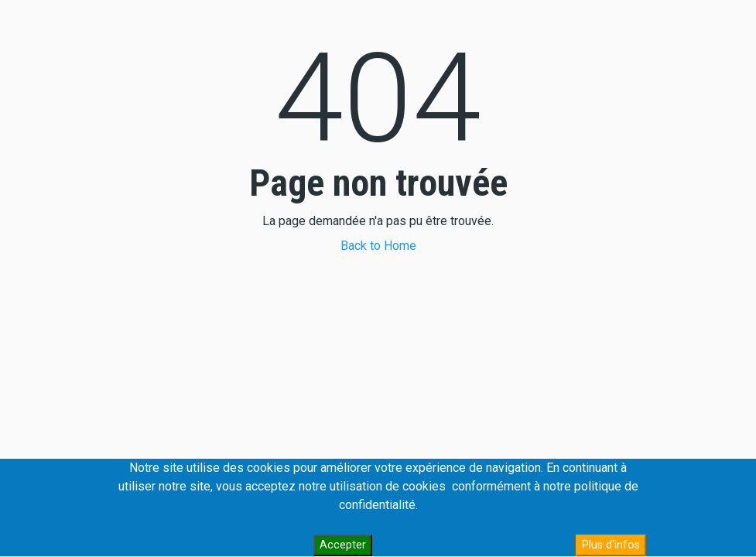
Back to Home (378, 246)
